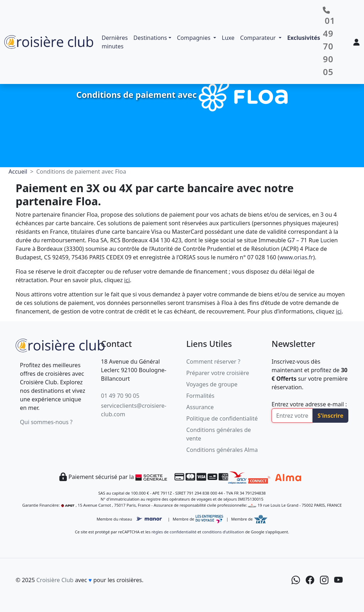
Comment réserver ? (213, 362)
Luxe (228, 38)
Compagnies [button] (194, 38)
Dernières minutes (115, 42)
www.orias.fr (296, 257)
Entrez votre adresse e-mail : (309, 404)
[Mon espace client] (357, 42)
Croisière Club (55, 580)
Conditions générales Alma (222, 450)
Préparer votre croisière (218, 373)
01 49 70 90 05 (120, 396)
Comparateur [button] (259, 38)
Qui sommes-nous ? (46, 422)
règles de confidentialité (174, 532)
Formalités (200, 396)
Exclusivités (304, 38)
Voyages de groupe (212, 384)
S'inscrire (330, 416)
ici (127, 280)
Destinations (150, 38)
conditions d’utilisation (223, 532)
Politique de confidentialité (222, 418)
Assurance (200, 407)
